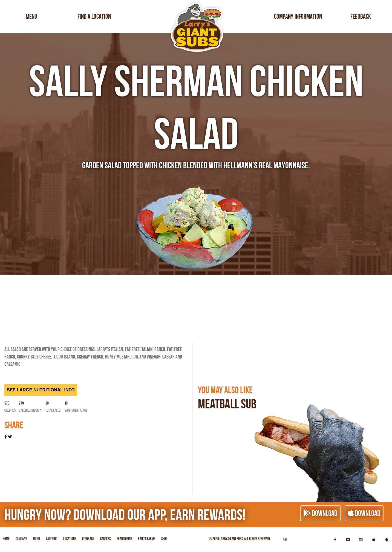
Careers (105, 539)
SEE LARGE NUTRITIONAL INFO (41, 390)
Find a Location (94, 16)
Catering (52, 539)
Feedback (361, 16)
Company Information (298, 16)
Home (6, 539)
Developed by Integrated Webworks (285, 539)
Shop (164, 539)
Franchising (124, 539)
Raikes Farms (147, 539)
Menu (31, 16)
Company (21, 539)
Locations (70, 539)
